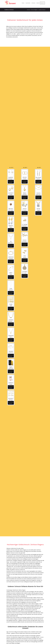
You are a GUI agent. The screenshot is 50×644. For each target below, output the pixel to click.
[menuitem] (23, 3)
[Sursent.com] (11, 3)
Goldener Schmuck (9, 10)
